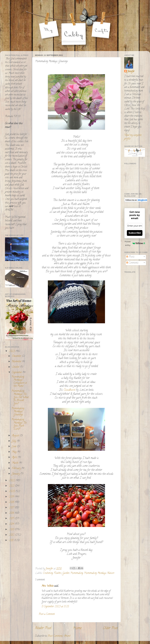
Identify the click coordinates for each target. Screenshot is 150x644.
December (17, 356)
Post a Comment (47, 614)
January (16, 474)
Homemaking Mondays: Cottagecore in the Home (19, 382)
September (17, 373)
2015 (12, 519)
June (14, 447)
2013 (12, 530)
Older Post (110, 628)
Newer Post (43, 628)
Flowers (58, 573)
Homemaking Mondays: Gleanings (18, 412)
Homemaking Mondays (95, 573)
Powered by (135, 243)
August (16, 436)
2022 (12, 481)
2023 (12, 351)
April (15, 457)
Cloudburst (69, 390)
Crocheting (48, 573)
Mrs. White (47, 586)
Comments (132, 263)
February (17, 468)
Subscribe (135, 233)
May (15, 452)
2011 (12, 541)
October (16, 367)
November (17, 362)
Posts (130, 257)
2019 (12, 497)
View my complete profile (133, 137)
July (14, 441)
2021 (12, 486)
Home (77, 628)
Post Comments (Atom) (59, 636)
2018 (12, 502)
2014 (12, 524)
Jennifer (131, 72)
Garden (66, 573)
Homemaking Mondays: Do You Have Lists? (19, 424)
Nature (111, 573)
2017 (12, 508)
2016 (12, 513)
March (15, 463)
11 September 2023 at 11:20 (55, 607)
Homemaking (77, 573)
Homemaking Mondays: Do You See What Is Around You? (20, 397)
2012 (12, 535)
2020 (12, 492)
